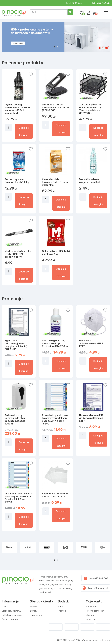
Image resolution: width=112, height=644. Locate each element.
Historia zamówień (95, 611)
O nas (5, 607)
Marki (60, 607)
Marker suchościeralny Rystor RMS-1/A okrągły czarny (18, 254)
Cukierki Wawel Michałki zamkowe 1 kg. (56, 253)
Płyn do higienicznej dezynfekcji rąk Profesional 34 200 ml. (55, 343)
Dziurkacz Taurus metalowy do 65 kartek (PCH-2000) (56, 107)
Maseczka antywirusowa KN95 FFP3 (91, 343)
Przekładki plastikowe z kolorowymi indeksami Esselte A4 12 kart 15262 (56, 420)
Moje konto (92, 607)
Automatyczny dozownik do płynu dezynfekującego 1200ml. (15, 420)
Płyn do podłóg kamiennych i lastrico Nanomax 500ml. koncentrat (17, 109)
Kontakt (34, 607)
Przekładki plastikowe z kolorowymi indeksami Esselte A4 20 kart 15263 (18, 498)
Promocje (63, 611)
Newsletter (91, 619)
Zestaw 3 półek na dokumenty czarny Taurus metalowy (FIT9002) (90, 109)
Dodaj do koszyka (24, 131)
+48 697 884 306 (73, 3)
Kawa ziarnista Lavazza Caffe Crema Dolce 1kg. (55, 182)
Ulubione (90, 615)
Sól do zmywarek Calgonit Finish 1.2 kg (17, 181)
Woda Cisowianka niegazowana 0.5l (89, 181)
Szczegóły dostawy (11, 611)
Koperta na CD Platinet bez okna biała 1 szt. (55, 495)
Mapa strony (36, 615)
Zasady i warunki (10, 619)
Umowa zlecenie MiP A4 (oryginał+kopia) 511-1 (91, 418)
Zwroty (33, 611)
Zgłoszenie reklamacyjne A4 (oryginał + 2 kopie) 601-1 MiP (16, 345)
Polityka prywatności (12, 615)
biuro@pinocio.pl (101, 3)
